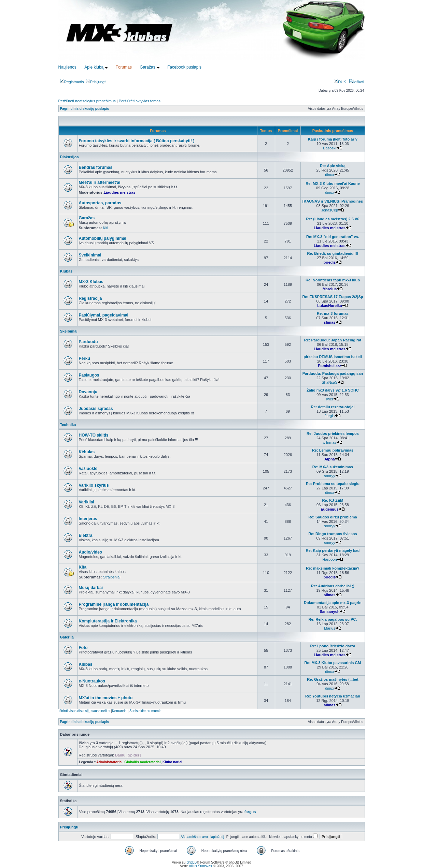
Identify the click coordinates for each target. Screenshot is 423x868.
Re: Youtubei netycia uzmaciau (333, 696)
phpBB (192, 862)
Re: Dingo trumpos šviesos (333, 534)
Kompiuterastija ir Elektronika (108, 621)
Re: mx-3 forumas (333, 313)
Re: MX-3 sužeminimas (333, 467)
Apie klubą (94, 67)
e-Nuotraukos (92, 681)
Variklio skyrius (94, 485)
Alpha (330, 459)
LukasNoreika (329, 306)
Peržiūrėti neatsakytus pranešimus (87, 101)
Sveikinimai (90, 255)
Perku (84, 358)
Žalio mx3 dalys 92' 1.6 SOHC (333, 390)
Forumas (124, 67)
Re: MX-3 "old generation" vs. (333, 237)
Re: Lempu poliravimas (333, 450)
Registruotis (72, 82)
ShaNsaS (329, 382)
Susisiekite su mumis (145, 711)
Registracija (90, 298)
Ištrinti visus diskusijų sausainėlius (84, 711)
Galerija (67, 637)
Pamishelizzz (330, 366)
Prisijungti (96, 82)
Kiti (105, 228)
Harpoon (329, 559)
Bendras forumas (96, 167)
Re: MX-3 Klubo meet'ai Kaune (333, 183)
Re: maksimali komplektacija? (333, 568)
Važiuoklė (88, 469)
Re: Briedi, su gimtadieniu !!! (333, 253)
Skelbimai (69, 331)
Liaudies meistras (120, 192)
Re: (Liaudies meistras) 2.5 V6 (333, 219)
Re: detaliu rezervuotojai (333, 407)
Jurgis (330, 416)
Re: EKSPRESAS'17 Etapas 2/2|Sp (333, 297)
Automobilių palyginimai (103, 238)
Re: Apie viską (333, 166)
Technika (68, 425)
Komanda (119, 711)
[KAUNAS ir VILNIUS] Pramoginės (333, 201)
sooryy (329, 476)
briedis (329, 262)
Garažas (147, 67)
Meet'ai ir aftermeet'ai (100, 182)
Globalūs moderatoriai (142, 762)
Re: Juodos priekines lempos (333, 433)
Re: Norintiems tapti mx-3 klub (333, 280)
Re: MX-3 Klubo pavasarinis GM (333, 663)
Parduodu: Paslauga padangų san (333, 373)
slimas (329, 322)
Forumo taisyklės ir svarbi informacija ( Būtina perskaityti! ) (137, 141)
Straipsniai (111, 577)
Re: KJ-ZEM (333, 500)
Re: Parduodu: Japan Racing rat (333, 340)
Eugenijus (330, 509)
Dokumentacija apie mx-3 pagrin (333, 603)
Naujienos (67, 67)
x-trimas (330, 442)
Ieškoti (357, 82)
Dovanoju (88, 392)
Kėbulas (87, 452)
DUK (340, 82)
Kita (83, 567)
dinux (329, 175)
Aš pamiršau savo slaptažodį (202, 837)
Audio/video (91, 552)
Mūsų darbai (91, 588)
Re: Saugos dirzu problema (333, 517)
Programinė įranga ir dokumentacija (114, 604)
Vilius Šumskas (200, 866)
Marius (330, 628)
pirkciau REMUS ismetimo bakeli (333, 357)
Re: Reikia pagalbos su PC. (333, 619)
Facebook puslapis (184, 67)
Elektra (86, 535)
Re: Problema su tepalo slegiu (333, 484)
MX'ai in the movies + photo (106, 698)
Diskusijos (69, 157)
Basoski (330, 148)
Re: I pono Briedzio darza (333, 646)
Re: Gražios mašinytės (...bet (333, 679)
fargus (250, 812)
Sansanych (329, 612)
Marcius (330, 289)
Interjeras (88, 519)
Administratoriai (109, 762)
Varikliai (87, 502)
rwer (330, 399)
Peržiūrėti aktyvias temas (140, 101)
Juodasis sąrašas (96, 409)
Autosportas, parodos (100, 203)
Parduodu (88, 342)
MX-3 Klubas (91, 282)
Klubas (66, 271)
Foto (83, 648)
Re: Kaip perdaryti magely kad (333, 550)
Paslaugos (89, 375)
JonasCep (330, 210)
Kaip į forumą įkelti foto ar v (333, 139)
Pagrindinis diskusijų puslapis (85, 109)
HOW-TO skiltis (94, 435)
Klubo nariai (172, 762)
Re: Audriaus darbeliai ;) (333, 586)
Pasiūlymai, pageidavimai (104, 315)
